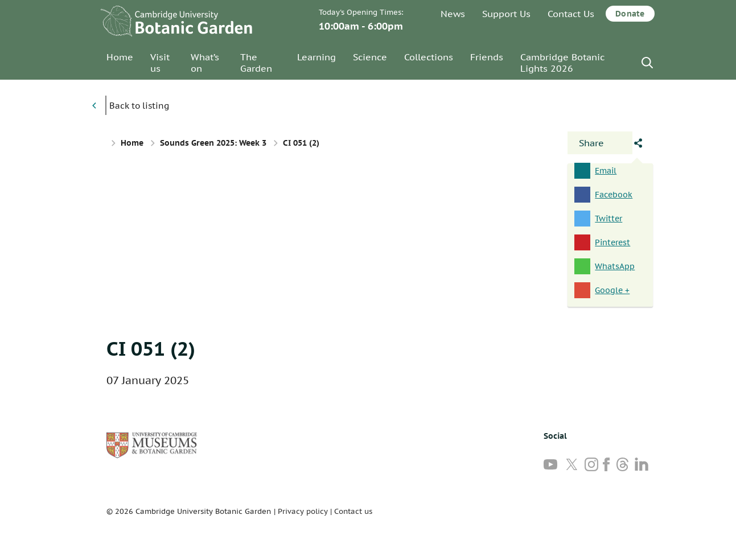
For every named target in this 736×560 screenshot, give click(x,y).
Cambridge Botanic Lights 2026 (562, 63)
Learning (316, 57)
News (453, 14)
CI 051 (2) (151, 348)
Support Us (506, 14)
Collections (429, 57)
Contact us (353, 511)
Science (370, 57)
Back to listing (139, 106)
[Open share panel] (600, 143)
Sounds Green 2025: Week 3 (213, 143)
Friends (487, 57)
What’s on (205, 63)
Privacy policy (303, 511)
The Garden (256, 63)
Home (120, 57)
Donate (630, 14)
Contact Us (571, 14)
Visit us (160, 63)
